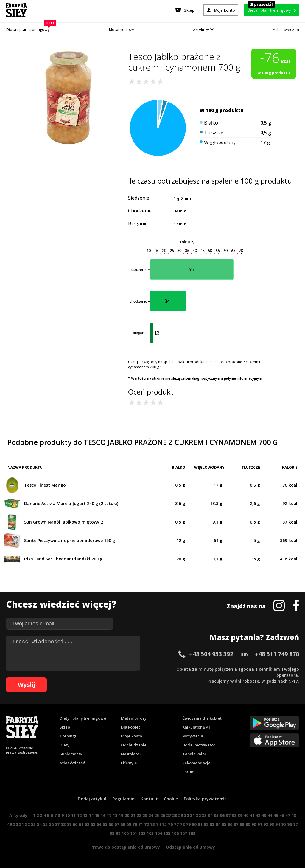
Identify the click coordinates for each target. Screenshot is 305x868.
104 (158, 833)
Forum (188, 772)
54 (39, 824)
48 (294, 815)
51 (21, 824)
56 (51, 824)
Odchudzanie (134, 745)
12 (79, 815)
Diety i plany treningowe (83, 718)
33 (204, 815)
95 (284, 824)
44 (270, 815)
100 (125, 833)
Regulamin (123, 799)
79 (188, 824)
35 (216, 815)
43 (264, 815)
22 (139, 815)
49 (10, 824)
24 (151, 815)
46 (282, 815)
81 (200, 824)
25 (157, 815)
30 (186, 815)
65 (105, 824)
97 (295, 824)
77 (176, 824)
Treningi (68, 736)
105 (167, 833)
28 (175, 815)
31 (192, 815)
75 (164, 824)
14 (91, 815)
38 (234, 815)
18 (115, 815)
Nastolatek (131, 754)
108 (192, 833)
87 (236, 824)
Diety (64, 745)
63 (93, 824)
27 (169, 815)
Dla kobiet (130, 727)
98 (112, 833)
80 (194, 824)
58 (63, 824)
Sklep (65, 727)
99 (118, 833)
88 (242, 824)
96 (290, 824)
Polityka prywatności (206, 799)
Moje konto (132, 736)
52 (27, 824)
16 (103, 815)
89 (248, 824)
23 (145, 815)
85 (224, 824)
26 (163, 815)
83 (212, 824)
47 (288, 815)
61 (81, 824)
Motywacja (193, 736)
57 (57, 824)
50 (15, 824)
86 (230, 824)
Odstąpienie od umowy (190, 847)
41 (252, 815)
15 (97, 815)
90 (254, 824)
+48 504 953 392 (211, 654)
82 (206, 824)
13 (85, 815)
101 (133, 833)
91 (260, 824)
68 (123, 824)
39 (240, 815)
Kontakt (149, 799)
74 (158, 824)
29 (180, 815)
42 (258, 815)
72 (147, 824)
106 (175, 833)
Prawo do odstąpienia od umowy (125, 847)
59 (69, 824)
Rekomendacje (196, 763)
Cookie (171, 799)
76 (170, 824)
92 (266, 824)
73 (152, 824)
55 (45, 824)
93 (272, 824)
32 (198, 815)
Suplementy (71, 754)
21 (133, 815)
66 (111, 824)
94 (278, 824)
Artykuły (203, 30)
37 (228, 815)
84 (218, 824)
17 (109, 815)
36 (222, 815)
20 (127, 815)
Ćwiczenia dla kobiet (202, 718)
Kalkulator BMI (196, 727)
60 (75, 824)
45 (276, 815)
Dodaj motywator (199, 745)
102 (142, 833)
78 (182, 824)
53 (33, 824)
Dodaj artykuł (92, 799)
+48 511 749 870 (277, 654)
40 (246, 815)
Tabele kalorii (196, 754)
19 (121, 815)
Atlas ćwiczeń (286, 30)
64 (99, 824)
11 (73, 815)
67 (117, 824)
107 (183, 833)
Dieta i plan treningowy (29, 28)
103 (150, 833)
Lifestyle (129, 763)
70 (135, 824)
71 (141, 824)
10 (67, 815)
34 (210, 815)
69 (129, 824)
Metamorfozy (121, 30)
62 (87, 824)
